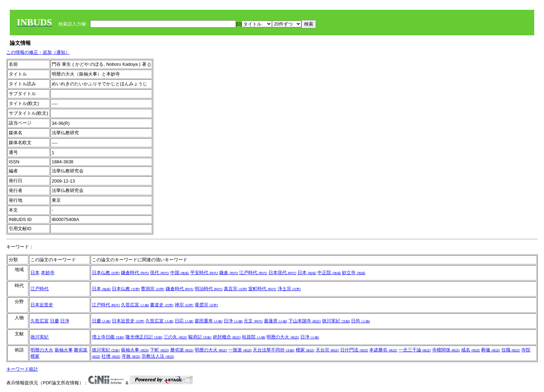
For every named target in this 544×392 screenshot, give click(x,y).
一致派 (240, 350)
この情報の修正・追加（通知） (38, 52)
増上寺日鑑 (108, 337)
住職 (511, 350)
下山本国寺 (305, 321)
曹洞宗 (153, 289)
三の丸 (175, 337)
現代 (159, 273)
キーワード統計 (22, 369)
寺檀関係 (446, 350)
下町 (159, 350)
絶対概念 (227, 337)
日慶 (55, 321)
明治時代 (209, 289)
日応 (184, 321)
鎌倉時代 (135, 273)
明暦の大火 (283, 337)
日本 (35, 273)
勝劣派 (81, 350)
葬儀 (491, 350)
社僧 (111, 356)
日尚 (360, 321)
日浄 (65, 321)
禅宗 (184, 305)
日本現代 (282, 273)
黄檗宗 (206, 305)
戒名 (471, 350)
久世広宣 (135, 305)
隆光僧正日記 (144, 337)
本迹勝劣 (383, 350)
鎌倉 (229, 273)
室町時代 (262, 289)
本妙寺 (48, 273)
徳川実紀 (336, 321)
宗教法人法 (158, 356)
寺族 (131, 356)
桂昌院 (254, 337)
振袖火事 (64, 350)
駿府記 (200, 337)
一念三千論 (415, 350)
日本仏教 (106, 273)
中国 (180, 273)
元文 (253, 321)
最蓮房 (276, 321)
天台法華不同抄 (274, 350)
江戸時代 (253, 273)
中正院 (329, 273)
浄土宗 (289, 289)
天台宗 (327, 350)
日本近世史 (42, 305)
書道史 (162, 305)
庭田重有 (209, 321)
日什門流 (354, 350)
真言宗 (235, 289)
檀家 (35, 356)
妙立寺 (354, 273)
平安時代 (204, 273)
